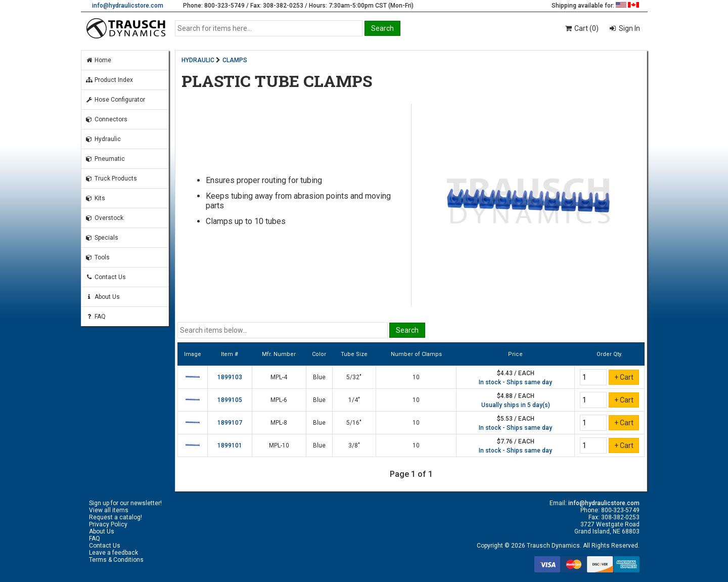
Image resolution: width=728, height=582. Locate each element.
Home (98, 60)
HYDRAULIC (198, 60)
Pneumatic (105, 159)
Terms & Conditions (116, 560)
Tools (98, 257)
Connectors (106, 119)
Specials (102, 238)
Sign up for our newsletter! (125, 503)
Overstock (104, 218)
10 (416, 377)
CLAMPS (235, 60)
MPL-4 (279, 377)
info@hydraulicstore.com (128, 6)
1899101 (230, 445)
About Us (103, 297)
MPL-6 (279, 400)
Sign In (629, 28)
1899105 (230, 400)
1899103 (230, 377)
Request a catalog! (116, 517)
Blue (319, 377)
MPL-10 (279, 445)
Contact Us (106, 277)
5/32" (354, 377)
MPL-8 (279, 423)
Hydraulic (103, 139)
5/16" (354, 423)
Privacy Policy (108, 524)
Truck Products (111, 178)
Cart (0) (581, 28)
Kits (95, 198)
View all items (109, 510)
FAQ (96, 317)
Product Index (109, 80)
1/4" (354, 400)
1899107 (230, 423)
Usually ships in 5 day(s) (516, 405)
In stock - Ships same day (515, 382)
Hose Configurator (115, 100)
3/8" (354, 445)
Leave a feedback (113, 553)
